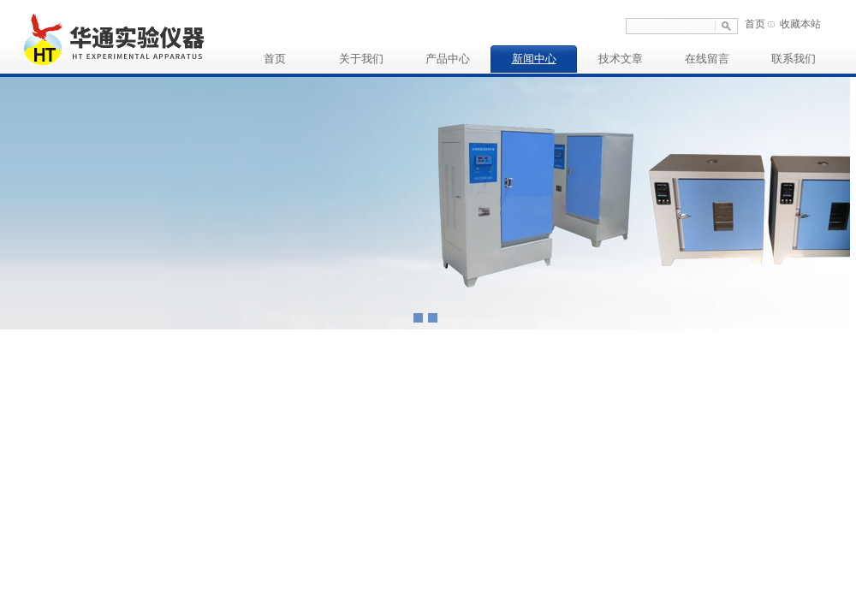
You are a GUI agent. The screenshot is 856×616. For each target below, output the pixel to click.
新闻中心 (534, 59)
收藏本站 (800, 24)
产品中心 (448, 59)
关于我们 (361, 59)
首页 (755, 24)
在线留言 (707, 59)
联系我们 (794, 59)
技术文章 (621, 59)
